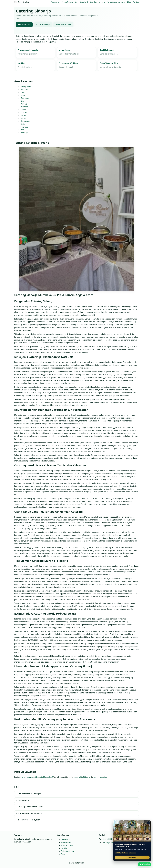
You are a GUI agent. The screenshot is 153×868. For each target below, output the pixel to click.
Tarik (23, 124)
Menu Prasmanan (63, 25)
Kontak (136, 2)
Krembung (25, 98)
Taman (23, 118)
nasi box (36, 777)
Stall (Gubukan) (81, 2)
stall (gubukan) (47, 777)
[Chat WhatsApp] (144, 864)
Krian (23, 101)
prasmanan (27, 777)
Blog (129, 2)
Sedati (23, 110)
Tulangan (24, 127)
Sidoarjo (24, 113)
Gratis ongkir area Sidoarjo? (30, 813)
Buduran (24, 89)
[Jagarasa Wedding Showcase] (132, 831)
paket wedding (101, 777)
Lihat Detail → (132, 857)
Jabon (23, 95)
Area (124, 2)
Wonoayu (25, 133)
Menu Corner (67, 2)
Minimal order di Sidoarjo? (29, 794)
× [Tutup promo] (149, 822)
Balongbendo (26, 87)
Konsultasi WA (24, 25)
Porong (24, 104)
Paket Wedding (113, 2)
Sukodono (25, 115)
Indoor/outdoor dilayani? (29, 820)
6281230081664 (109, 839)
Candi (23, 92)
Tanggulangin (26, 121)
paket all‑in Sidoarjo (82, 777)
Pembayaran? (24, 800)
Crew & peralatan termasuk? (30, 807)
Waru (23, 130)
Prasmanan (55, 2)
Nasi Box (93, 2)
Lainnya (102, 2)
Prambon (24, 107)
